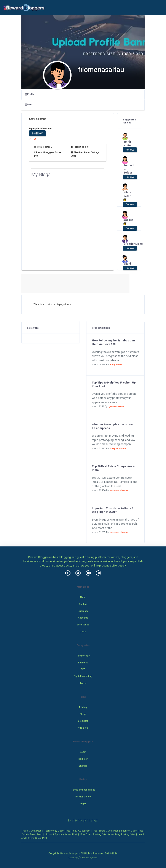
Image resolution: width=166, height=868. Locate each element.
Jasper (128, 222)
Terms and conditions (83, 790)
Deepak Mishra (118, 449)
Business (83, 663)
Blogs (83, 714)
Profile (30, 94)
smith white (127, 144)
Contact (83, 604)
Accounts (83, 618)
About (83, 597)
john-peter (127, 196)
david (127, 264)
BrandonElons (128, 244)
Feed (29, 105)
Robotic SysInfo (87, 858)
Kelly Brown (116, 365)
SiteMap (83, 766)
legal (83, 804)
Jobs (83, 632)
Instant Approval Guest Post (61, 834)
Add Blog (83, 728)
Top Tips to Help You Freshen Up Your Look (114, 384)
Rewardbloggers (70, 854)
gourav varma (117, 406)
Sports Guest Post (32, 834)
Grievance (83, 611)
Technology (83, 656)
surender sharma (119, 490)
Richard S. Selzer (128, 169)
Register (83, 759)
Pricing (83, 707)
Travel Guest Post (31, 831)
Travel (83, 683)
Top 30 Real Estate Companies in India (114, 468)
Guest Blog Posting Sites (122, 834)
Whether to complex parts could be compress (114, 426)
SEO (83, 669)
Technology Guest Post (57, 831)
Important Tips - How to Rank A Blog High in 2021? (113, 510)
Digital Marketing (83, 676)
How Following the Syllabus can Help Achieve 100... (113, 342)
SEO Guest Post (82, 831)
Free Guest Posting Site (93, 834)
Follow (37, 133)
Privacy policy (83, 797)
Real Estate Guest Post (106, 831)
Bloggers (83, 721)
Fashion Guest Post (132, 831)
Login (83, 752)
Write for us (83, 625)
